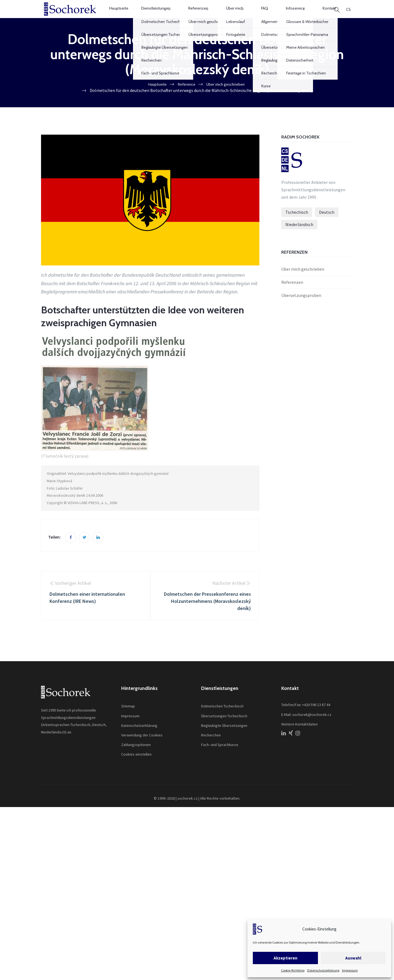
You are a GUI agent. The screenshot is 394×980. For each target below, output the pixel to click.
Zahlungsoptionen (136, 756)
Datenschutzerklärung (323, 970)
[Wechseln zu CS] (348, 15)
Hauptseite (126, 15)
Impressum (350, 970)
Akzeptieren (286, 958)
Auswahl (353, 958)
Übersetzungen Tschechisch (224, 727)
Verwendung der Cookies (142, 747)
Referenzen (202, 15)
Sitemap (128, 718)
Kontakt (312, 15)
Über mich (234, 15)
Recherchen (211, 747)
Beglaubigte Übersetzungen (224, 737)
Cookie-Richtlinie (293, 970)
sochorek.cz (187, 810)
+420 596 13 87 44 (316, 716)
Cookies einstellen (136, 766)
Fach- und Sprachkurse (220, 756)
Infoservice (284, 15)
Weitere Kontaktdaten (299, 736)
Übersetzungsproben (301, 307)
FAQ (258, 15)
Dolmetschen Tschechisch (222, 718)
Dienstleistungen (163, 15)
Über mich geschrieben (303, 281)
